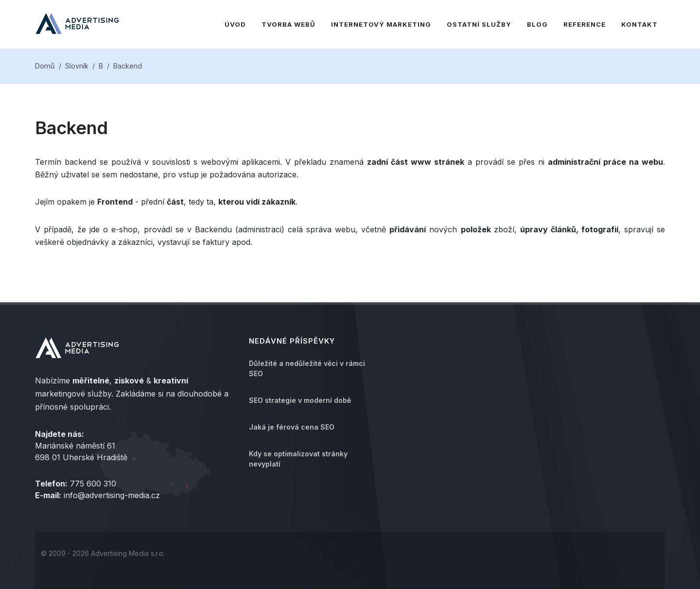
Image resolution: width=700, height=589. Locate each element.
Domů (45, 66)
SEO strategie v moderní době (300, 400)
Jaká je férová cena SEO (292, 427)
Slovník (77, 66)
